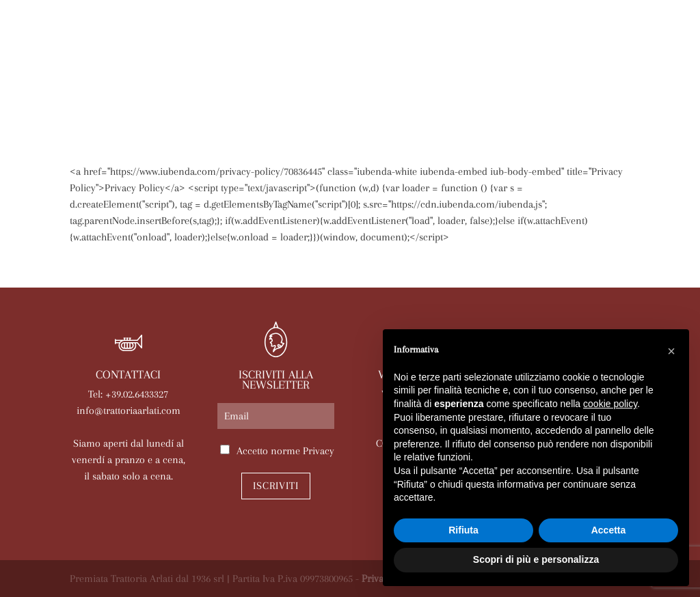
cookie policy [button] (610, 404)
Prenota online (262, 105)
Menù (346, 83)
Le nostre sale (420, 83)
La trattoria (158, 83)
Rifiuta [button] (463, 530)
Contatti (456, 105)
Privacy (319, 451)
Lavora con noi (369, 105)
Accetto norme (285, 451)
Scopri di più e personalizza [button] (536, 559)
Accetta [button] (609, 530)
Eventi (498, 83)
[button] (671, 351)
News (549, 83)
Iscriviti (276, 486)
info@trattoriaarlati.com (129, 411)
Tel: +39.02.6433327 (128, 394)
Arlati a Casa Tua (262, 83)
